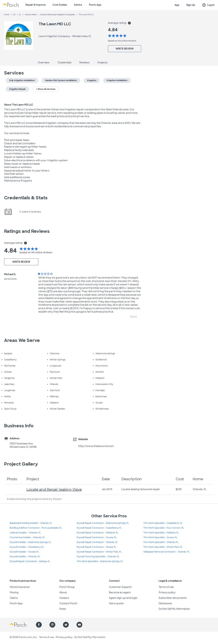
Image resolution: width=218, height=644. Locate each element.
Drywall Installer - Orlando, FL (25, 557)
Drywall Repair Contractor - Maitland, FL (97, 533)
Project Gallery (21, 464)
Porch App (95, 5)
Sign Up (191, 5)
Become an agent (120, 592)
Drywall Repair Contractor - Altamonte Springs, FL (103, 523)
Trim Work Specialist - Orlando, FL (161, 542)
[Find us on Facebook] (39, 625)
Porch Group (67, 587)
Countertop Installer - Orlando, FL (27, 537)
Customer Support (120, 587)
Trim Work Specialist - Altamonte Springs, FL (100, 561)
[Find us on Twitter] (66, 625)
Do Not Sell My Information (174, 609)
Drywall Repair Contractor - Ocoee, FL (97, 537)
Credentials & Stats (26, 198)
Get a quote (116, 603)
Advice (78, 5)
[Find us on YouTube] (79, 625)
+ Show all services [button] (46, 89)
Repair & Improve (36, 5)
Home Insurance (20, 587)
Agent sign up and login (123, 598)
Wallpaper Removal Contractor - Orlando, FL (166, 552)
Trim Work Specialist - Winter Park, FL (163, 547)
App (177, 5)
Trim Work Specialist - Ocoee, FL (160, 537)
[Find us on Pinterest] (52, 625)
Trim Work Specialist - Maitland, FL (161, 533)
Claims (14, 598)
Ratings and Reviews (27, 231)
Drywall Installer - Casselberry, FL (27, 547)
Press (63, 609)
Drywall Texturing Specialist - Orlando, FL (98, 557)
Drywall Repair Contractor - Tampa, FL (96, 547)
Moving (14, 592)
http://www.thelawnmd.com (96, 446)
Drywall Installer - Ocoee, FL (24, 552)
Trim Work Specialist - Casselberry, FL (163, 523)
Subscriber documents (173, 598)
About (63, 592)
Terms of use (166, 587)
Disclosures (165, 603)
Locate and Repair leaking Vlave (54, 489)
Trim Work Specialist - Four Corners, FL (164, 528)
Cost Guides (60, 5)
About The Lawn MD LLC (19, 105)
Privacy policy (167, 592)
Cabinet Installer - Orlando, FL (25, 533)
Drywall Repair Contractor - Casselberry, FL (99, 528)
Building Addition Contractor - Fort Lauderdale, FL (36, 528)
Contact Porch (68, 603)
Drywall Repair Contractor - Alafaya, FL (30, 561)
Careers (64, 598)
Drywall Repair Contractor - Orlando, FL (97, 542)
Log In (208, 5)
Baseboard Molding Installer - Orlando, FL (31, 523)
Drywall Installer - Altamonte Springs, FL (30, 542)
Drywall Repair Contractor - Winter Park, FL (99, 552)
